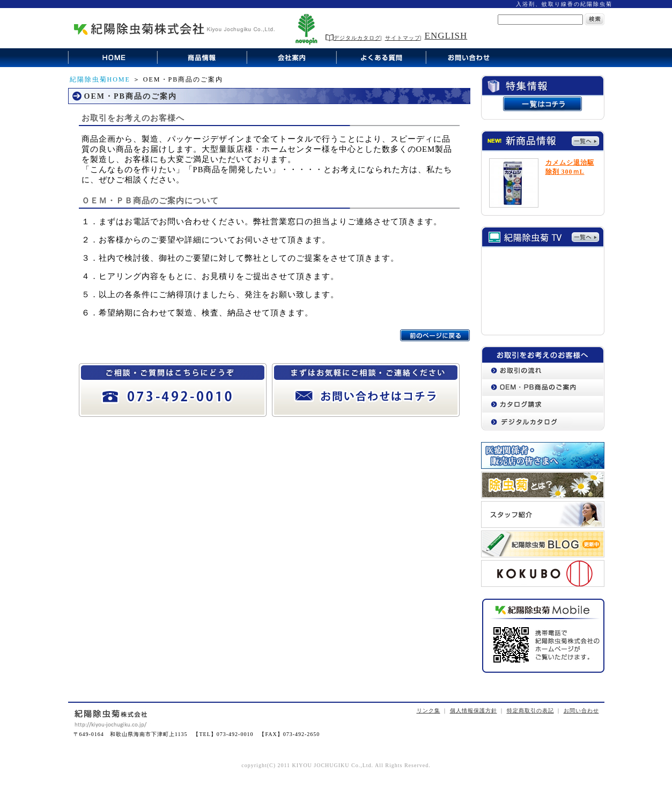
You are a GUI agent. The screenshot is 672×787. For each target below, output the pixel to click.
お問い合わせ (581, 711)
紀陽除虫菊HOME (100, 79)
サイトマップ (403, 38)
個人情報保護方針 (474, 711)
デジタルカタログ (353, 38)
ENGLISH (446, 36)
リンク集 (429, 711)
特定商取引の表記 (530, 711)
